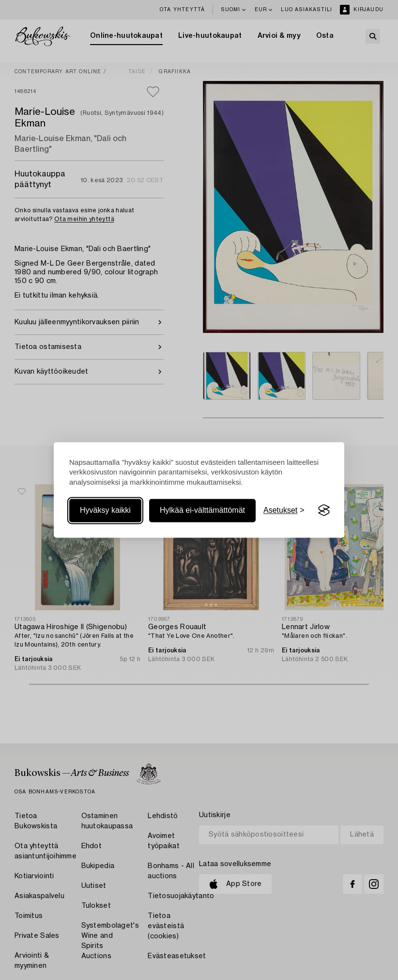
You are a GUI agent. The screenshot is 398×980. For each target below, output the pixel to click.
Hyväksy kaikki (105, 510)
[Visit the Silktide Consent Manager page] (324, 510)
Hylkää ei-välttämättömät (202, 510)
